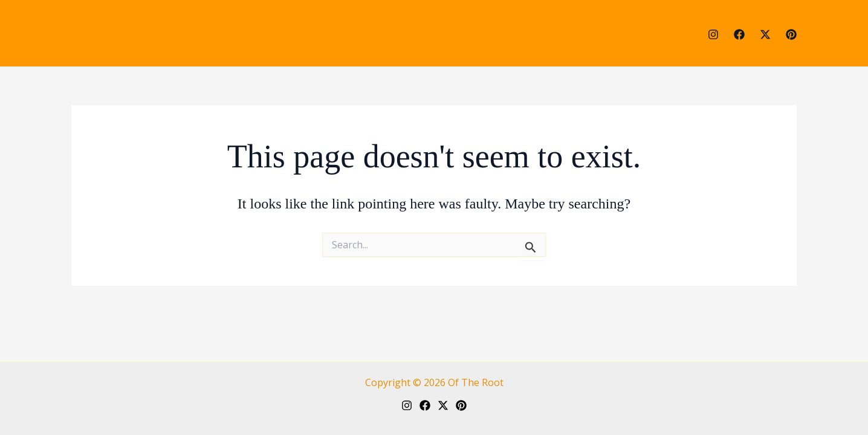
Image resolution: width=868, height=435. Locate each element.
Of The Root (476, 382)
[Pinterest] (791, 34)
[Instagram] (713, 34)
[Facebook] (739, 34)
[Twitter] (765, 34)
